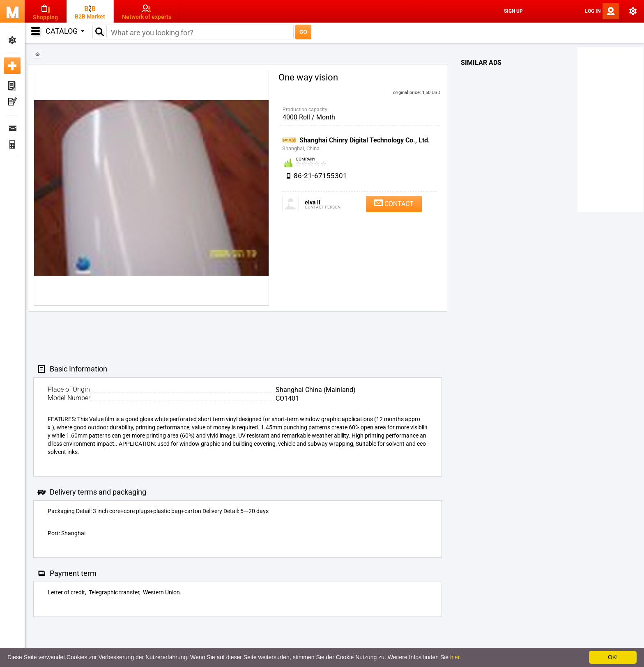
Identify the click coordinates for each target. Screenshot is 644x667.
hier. (455, 657)
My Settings (12, 40)
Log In (593, 11)
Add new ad (12, 66)
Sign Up (513, 11)
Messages (12, 128)
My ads (12, 86)
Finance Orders (12, 144)
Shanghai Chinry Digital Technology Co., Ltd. (365, 140)
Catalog (65, 31)
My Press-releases (12, 103)
